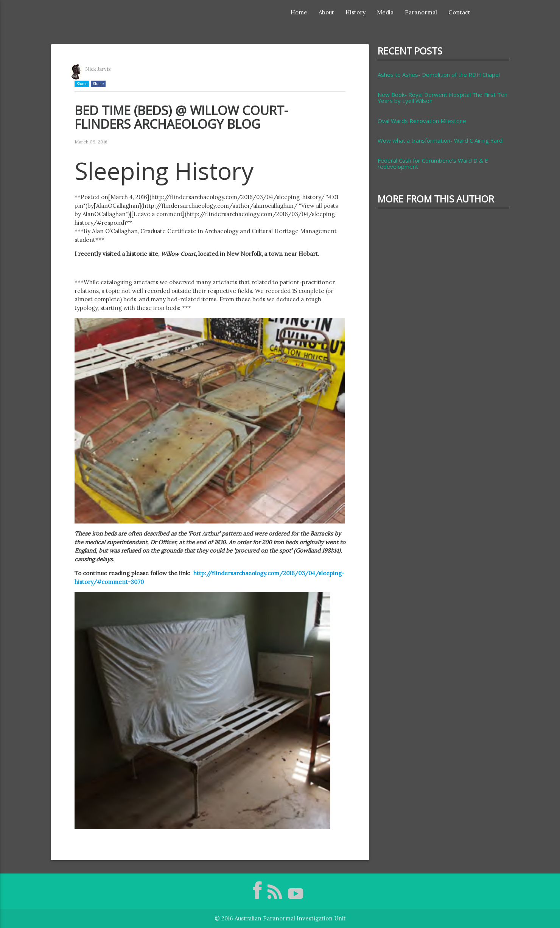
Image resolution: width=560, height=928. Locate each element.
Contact (459, 12)
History (355, 12)
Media (385, 12)
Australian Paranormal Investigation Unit (290, 918)
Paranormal (421, 12)
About (326, 12)
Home (299, 12)
